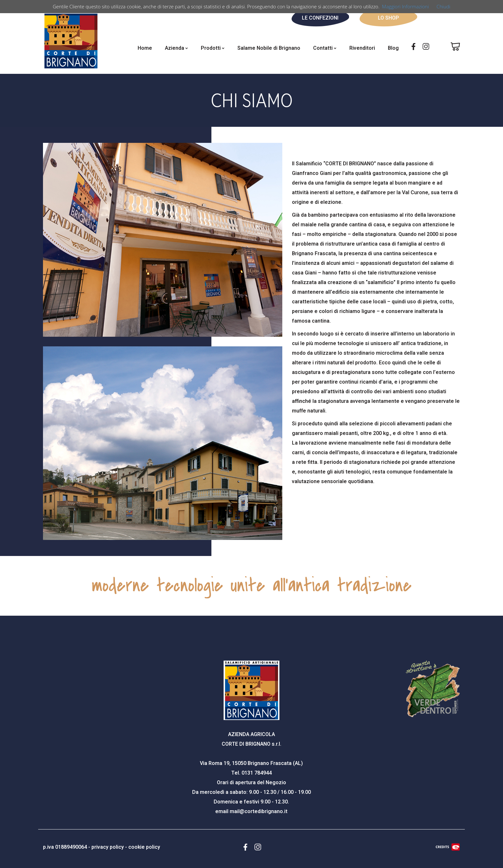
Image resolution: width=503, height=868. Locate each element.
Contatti (325, 48)
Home (145, 48)
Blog (393, 48)
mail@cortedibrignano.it (259, 812)
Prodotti (213, 48)
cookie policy (144, 847)
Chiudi (443, 6)
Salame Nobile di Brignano (269, 48)
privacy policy (108, 847)
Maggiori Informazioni (405, 6)
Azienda (176, 48)
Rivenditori (362, 48)
